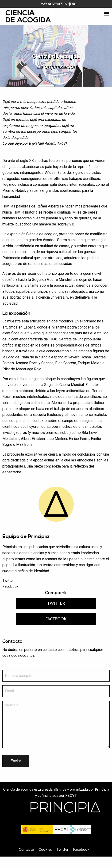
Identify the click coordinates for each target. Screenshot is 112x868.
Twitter (8, 580)
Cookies (45, 849)
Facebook (10, 587)
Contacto (26, 849)
